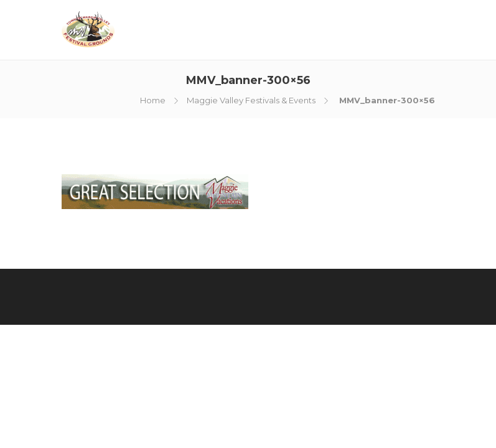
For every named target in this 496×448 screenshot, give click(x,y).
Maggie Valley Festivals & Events (251, 100)
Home (153, 100)
